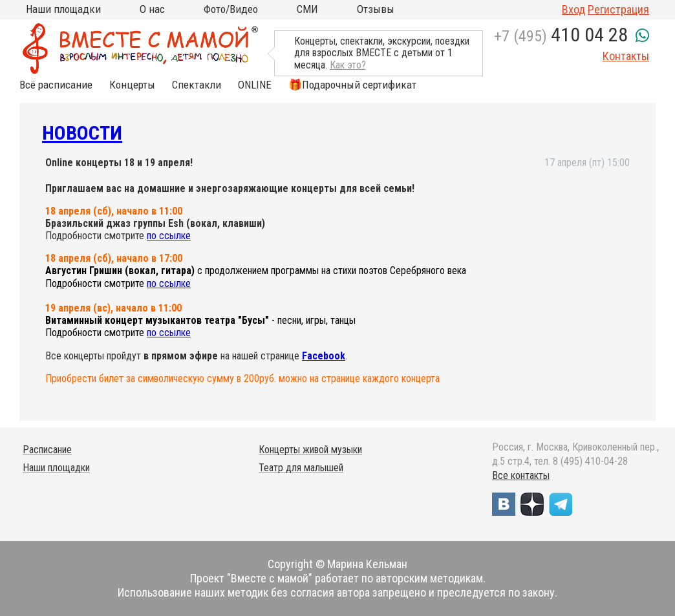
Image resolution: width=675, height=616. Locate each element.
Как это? (348, 65)
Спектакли (197, 85)
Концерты (132, 85)
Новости (82, 133)
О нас (152, 9)
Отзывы (376, 9)
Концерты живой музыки (310, 450)
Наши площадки (63, 9)
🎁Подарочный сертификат (352, 85)
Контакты (626, 56)
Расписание (47, 450)
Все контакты (521, 475)
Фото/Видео (231, 9)
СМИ (307, 9)
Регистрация (618, 9)
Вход (573, 9)
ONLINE (255, 85)
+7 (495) (561, 36)
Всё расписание (56, 85)
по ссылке (169, 236)
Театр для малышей (301, 468)
